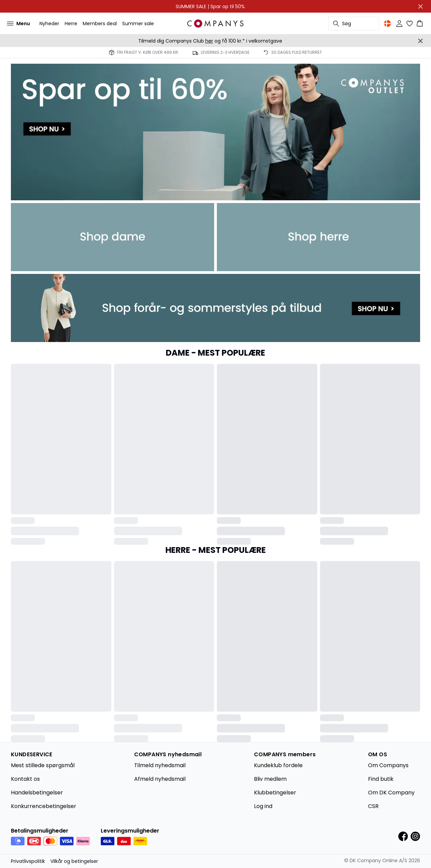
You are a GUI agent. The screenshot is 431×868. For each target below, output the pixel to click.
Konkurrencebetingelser (44, 806)
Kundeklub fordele (278, 765)
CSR (373, 806)
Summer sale (138, 24)
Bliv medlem (270, 779)
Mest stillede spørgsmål (43, 765)
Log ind (263, 806)
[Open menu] (17, 24)
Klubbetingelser (275, 793)
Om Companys (388, 765)
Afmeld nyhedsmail (160, 779)
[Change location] (387, 24)
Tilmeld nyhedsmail (160, 765)
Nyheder (49, 24)
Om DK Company (391, 793)
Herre (71, 24)
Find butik (381, 779)
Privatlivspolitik (28, 861)
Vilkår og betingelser (74, 861)
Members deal (100, 24)
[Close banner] (420, 6)
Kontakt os (25, 779)
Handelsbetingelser (37, 793)
